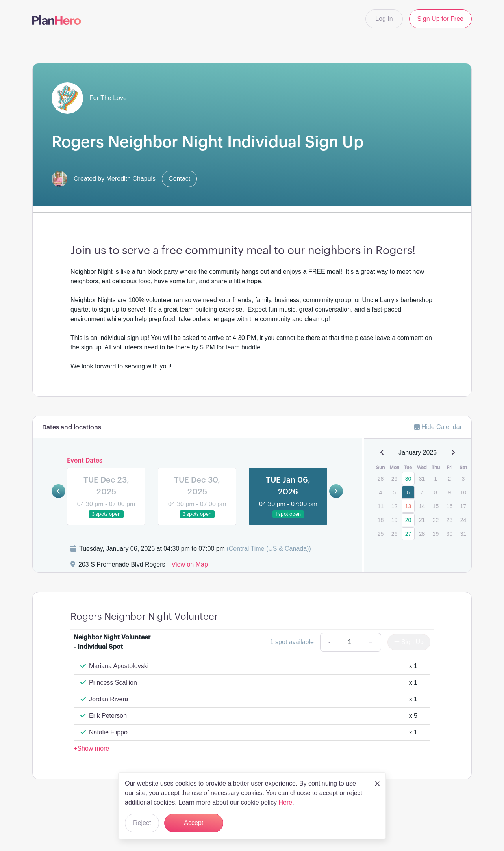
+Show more (91, 748)
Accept (194, 823)
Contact (179, 179)
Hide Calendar (438, 427)
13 (408, 506)
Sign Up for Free (440, 19)
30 (408, 479)
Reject (142, 823)
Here (285, 802)
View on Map (190, 564)
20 (408, 520)
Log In (384, 19)
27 (408, 534)
